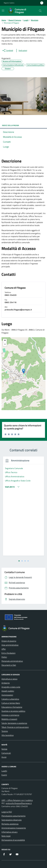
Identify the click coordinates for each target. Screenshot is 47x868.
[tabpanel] (23, 508)
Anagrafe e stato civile (11, 687)
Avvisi (4, 757)
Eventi (4, 775)
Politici (4, 657)
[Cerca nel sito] (40, 11)
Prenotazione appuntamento (13, 816)
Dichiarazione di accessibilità (13, 840)
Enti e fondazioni (8, 653)
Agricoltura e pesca (9, 679)
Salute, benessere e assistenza (14, 723)
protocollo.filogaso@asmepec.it (19, 803)
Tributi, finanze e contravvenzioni (15, 727)
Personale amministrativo (12, 661)
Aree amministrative (10, 645)
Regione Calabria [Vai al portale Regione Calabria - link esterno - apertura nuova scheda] (9, 3)
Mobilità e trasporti (9, 719)
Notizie (4, 749)
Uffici (4, 649)
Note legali (6, 836)
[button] (23, 371)
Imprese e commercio (10, 715)
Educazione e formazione (12, 707)
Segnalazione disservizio (12, 820)
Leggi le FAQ (7, 812)
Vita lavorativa (8, 735)
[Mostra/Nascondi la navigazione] (3, 11)
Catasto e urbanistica (10, 699)
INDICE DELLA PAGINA (23, 125)
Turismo (5, 731)
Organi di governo (9, 641)
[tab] (19, 561)
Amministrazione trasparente (14, 828)
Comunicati (6, 753)
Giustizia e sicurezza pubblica (13, 711)
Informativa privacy (10, 832)
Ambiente (6, 683)
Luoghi (4, 771)
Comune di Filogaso (15, 288)
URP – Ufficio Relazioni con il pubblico (17, 800)
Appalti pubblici (8, 691)
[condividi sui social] (8, 51)
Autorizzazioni (7, 695)
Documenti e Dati (9, 665)
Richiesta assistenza (10, 824)
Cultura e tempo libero (11, 703)
